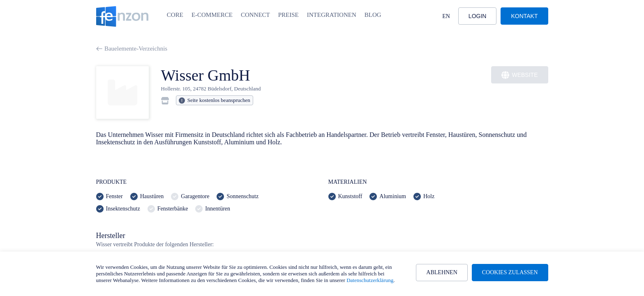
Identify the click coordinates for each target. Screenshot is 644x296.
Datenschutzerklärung (370, 280)
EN (446, 16)
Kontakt (524, 16)
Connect (255, 15)
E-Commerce (212, 15)
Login (478, 16)
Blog (373, 15)
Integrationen (332, 15)
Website (519, 75)
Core (175, 15)
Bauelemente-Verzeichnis (132, 49)
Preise (289, 15)
